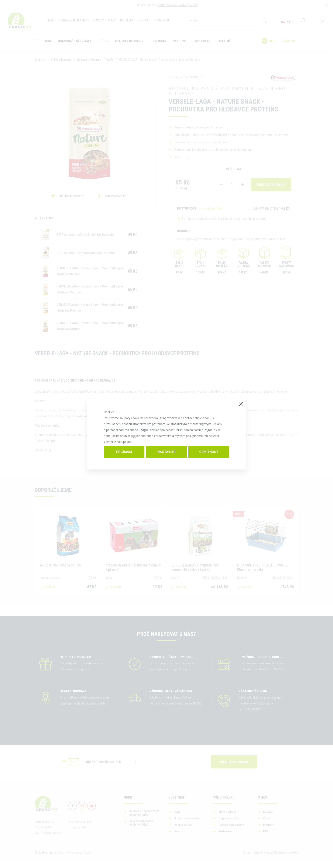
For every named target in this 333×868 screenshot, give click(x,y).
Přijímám (124, 452)
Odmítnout (209, 452)
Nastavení (166, 452)
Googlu (143, 430)
